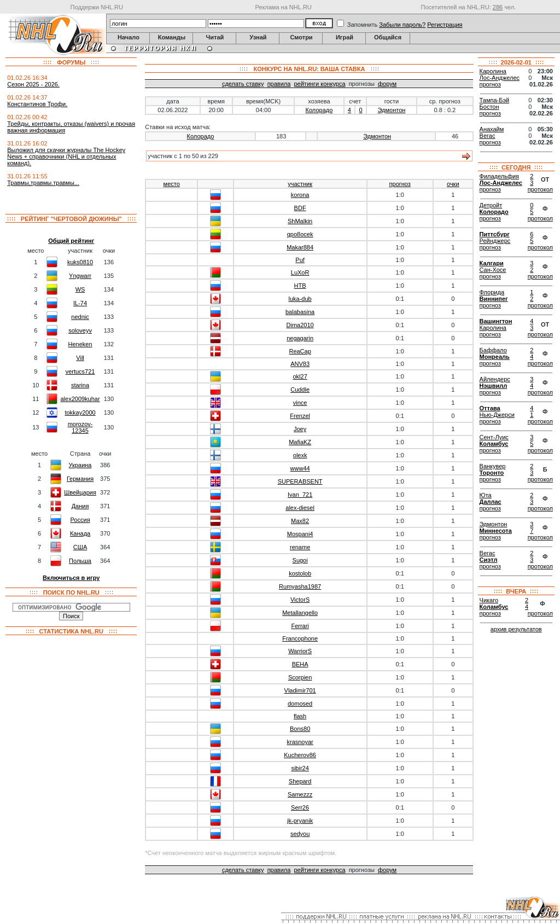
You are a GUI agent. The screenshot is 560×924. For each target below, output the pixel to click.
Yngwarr (80, 276)
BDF (300, 208)
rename (300, 547)
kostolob (300, 573)
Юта (486, 495)
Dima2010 (300, 325)
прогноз (400, 184)
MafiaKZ (300, 442)
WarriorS (300, 651)
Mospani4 (300, 534)
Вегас (488, 136)
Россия (80, 520)
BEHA (300, 664)
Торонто (492, 473)
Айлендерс (495, 379)
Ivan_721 (300, 495)
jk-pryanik (300, 821)
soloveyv (80, 330)
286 (498, 7)
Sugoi (300, 560)
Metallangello (300, 613)
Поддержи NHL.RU (97, 7)
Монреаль (495, 357)
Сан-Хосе (493, 270)
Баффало (493, 350)
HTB (300, 286)
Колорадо (319, 110)
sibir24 (300, 768)
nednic (80, 317)
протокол (540, 189)
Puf (300, 260)
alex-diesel (300, 508)
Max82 (300, 521)
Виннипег (494, 299)
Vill (80, 358)
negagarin (300, 338)
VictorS (300, 600)
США (80, 547)
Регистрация (445, 25)
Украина (80, 465)
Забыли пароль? (402, 25)
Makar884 (300, 247)
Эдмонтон (392, 110)
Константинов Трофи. (37, 104)
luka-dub (300, 299)
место (172, 184)
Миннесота (496, 531)
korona (300, 195)
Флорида (492, 292)
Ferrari (300, 626)
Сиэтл (489, 560)
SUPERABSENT (300, 481)
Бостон (489, 107)
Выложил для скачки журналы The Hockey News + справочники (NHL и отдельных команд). (66, 156)
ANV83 (300, 364)
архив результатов (516, 629)
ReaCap (300, 351)
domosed (300, 704)
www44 (300, 468)
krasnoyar (300, 742)
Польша (80, 561)
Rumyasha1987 (300, 586)
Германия (80, 479)
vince (300, 403)
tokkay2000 (80, 412)
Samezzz (300, 794)
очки (453, 184)
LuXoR (300, 272)
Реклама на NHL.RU (283, 7)
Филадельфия (500, 176)
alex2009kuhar (80, 399)
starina (80, 385)
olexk (300, 455)
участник (300, 184)
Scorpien (300, 677)
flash (300, 716)
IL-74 (80, 303)
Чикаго (489, 600)
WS (80, 289)
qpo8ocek (300, 234)
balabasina (300, 312)
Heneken (80, 344)
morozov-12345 (80, 427)
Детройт (491, 205)
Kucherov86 (300, 755)
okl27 (300, 376)
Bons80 (300, 729)
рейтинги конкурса (319, 84)
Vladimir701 (300, 690)
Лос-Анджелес (500, 78)
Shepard (300, 781)
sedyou (300, 834)
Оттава (490, 408)
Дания (80, 506)
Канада (80, 533)
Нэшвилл (494, 386)
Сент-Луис (494, 437)
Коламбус (494, 444)
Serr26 (300, 807)
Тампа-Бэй (495, 100)
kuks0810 (80, 262)
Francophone (300, 638)
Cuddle (300, 390)
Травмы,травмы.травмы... (43, 183)
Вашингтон (496, 321)
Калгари (492, 263)
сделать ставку (243, 84)
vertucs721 (80, 371)
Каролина (493, 71)
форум (387, 84)
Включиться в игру (71, 578)
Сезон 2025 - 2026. (33, 84)
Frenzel (300, 416)
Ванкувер (493, 466)
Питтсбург (495, 234)
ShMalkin (300, 221)
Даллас (491, 502)
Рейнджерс (495, 241)
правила (279, 84)
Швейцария (80, 492)
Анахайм (492, 129)
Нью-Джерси (497, 415)
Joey (300, 429)
